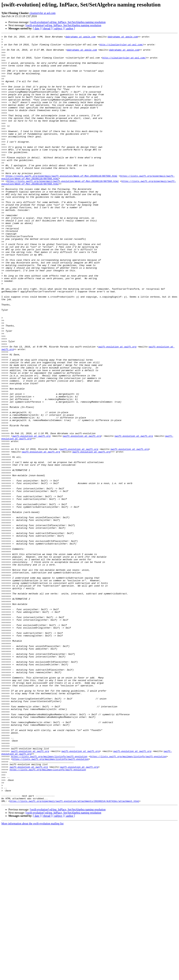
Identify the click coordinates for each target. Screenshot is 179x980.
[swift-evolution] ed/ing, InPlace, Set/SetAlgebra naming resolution (68, 22)
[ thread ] (47, 28)
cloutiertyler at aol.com (43, 13)
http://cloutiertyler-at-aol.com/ (121, 47)
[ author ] (70, 28)
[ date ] (37, 28)
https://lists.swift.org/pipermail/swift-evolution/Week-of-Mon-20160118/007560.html (61, 204)
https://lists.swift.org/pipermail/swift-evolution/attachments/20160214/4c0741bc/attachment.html (74, 954)
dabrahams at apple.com (81, 37)
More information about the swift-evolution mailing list (33, 977)
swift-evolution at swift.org (117, 409)
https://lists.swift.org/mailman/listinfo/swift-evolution (49, 901)
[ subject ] (58, 28)
